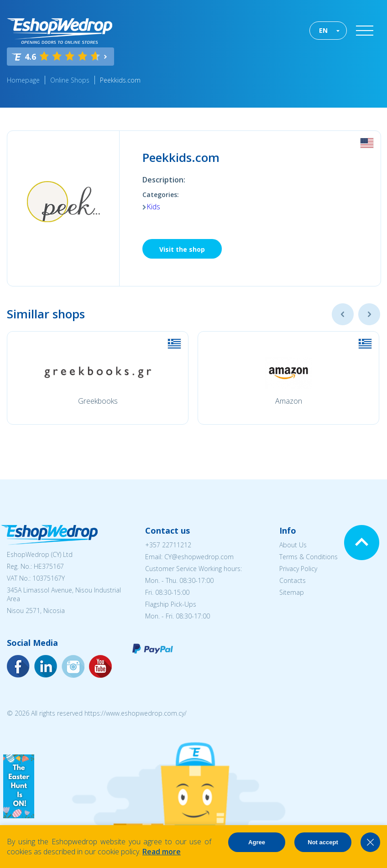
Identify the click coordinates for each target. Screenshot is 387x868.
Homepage (23, 80)
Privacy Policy (298, 569)
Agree (257, 842)
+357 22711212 (168, 545)
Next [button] (369, 314)
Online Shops (70, 80)
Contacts (293, 580)
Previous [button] (343, 314)
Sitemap (292, 592)
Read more (162, 852)
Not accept (323, 842)
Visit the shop (182, 249)
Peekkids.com (120, 80)
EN (323, 30)
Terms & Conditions (309, 557)
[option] (98, 378)
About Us (293, 545)
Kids (153, 207)
